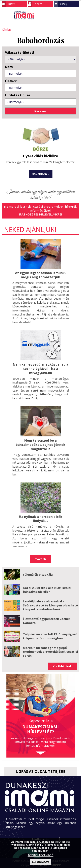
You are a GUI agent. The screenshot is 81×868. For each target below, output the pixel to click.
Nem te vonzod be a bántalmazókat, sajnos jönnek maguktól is (40, 445)
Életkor (11, 81)
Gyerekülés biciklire (40, 156)
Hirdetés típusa (18, 95)
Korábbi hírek (62, 666)
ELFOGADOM (40, 862)
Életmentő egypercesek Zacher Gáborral (47, 621)
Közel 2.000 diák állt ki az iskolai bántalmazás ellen (47, 590)
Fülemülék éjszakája (38, 574)
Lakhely (63, 4)
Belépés (38, 4)
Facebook (76, 15)
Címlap (7, 29)
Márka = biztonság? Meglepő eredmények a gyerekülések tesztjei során (50, 651)
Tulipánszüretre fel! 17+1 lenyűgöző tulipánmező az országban (50, 636)
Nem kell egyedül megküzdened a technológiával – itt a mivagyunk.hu (41, 369)
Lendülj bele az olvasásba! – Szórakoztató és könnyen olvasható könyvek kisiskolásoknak (50, 605)
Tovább (41, 559)
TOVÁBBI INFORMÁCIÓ (41, 855)
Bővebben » (41, 174)
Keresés (68, 15)
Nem (9, 67)
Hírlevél (11, 4)
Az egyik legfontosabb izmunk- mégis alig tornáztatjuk (40, 275)
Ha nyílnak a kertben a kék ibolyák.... (41, 519)
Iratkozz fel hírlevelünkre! (40, 214)
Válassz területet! (20, 53)
